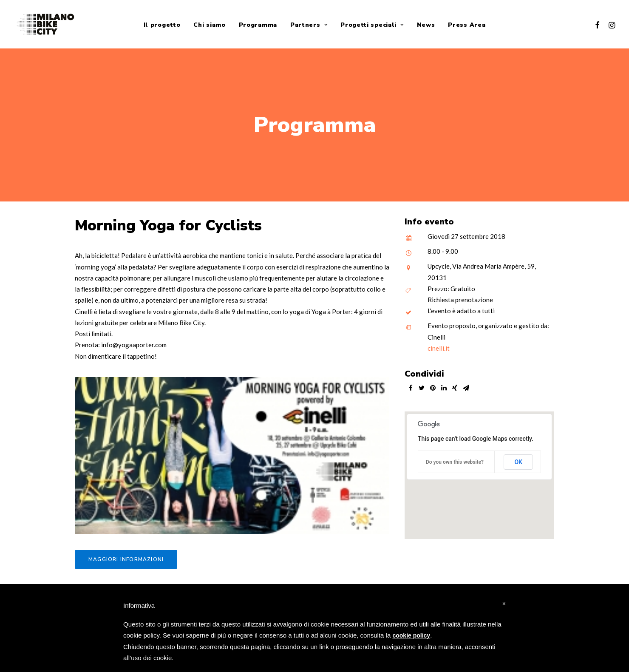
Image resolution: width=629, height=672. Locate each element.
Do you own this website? (455, 459)
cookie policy (411, 635)
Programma (258, 25)
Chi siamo (209, 25)
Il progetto (162, 25)
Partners (309, 25)
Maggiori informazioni (126, 556)
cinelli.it (439, 345)
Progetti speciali (372, 25)
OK (518, 459)
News (426, 25)
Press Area (467, 25)
